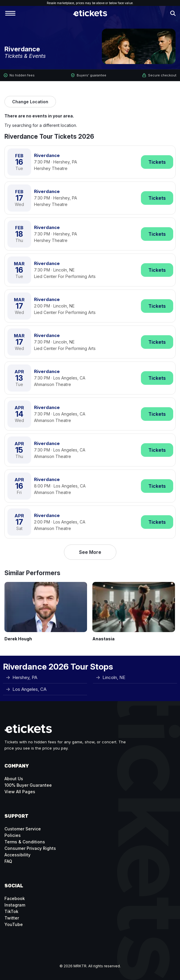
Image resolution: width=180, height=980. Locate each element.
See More (90, 552)
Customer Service (23, 829)
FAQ (8, 861)
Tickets (157, 162)
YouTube (14, 924)
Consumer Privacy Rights (30, 848)
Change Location (30, 102)
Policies (13, 835)
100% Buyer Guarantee (28, 785)
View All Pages (20, 792)
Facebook (15, 898)
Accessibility (17, 855)
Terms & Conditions (25, 842)
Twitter (12, 918)
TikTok (11, 911)
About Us (14, 779)
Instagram (15, 905)
